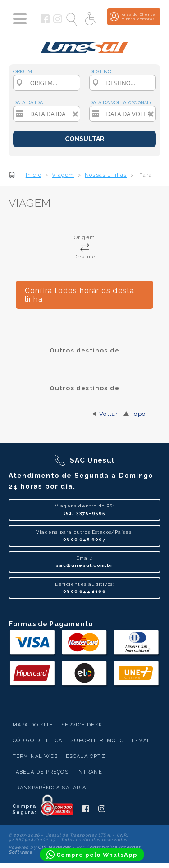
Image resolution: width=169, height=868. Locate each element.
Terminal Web (35, 756)
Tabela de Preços (41, 772)
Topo (138, 414)
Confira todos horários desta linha (80, 295)
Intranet (91, 772)
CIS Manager (55, 847)
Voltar (109, 414)
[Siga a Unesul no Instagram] (58, 22)
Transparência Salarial (51, 788)
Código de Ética (38, 741)
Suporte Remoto (97, 741)
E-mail (142, 741)
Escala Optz (86, 756)
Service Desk (82, 725)
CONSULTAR (85, 139)
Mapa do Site (33, 725)
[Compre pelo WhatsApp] (92, 855)
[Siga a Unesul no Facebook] (45, 22)
